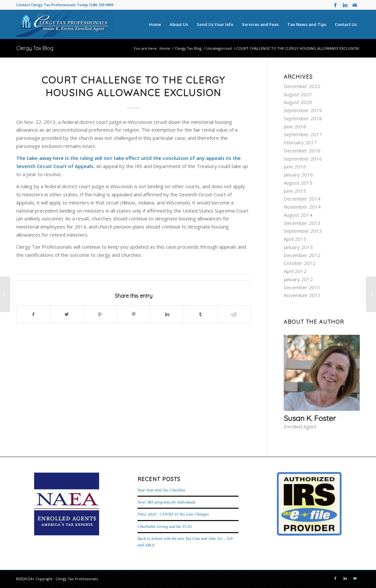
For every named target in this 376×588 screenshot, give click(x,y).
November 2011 (302, 295)
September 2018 (303, 118)
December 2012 (302, 255)
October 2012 (300, 263)
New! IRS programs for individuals (167, 502)
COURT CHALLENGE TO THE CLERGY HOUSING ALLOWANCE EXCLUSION (133, 86)
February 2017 (300, 142)
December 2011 (302, 287)
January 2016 (298, 175)
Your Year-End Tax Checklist (161, 490)
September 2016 (303, 159)
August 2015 (298, 183)
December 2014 (302, 199)
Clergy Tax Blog (35, 48)
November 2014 (302, 207)
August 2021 (298, 94)
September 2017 (303, 134)
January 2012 (298, 279)
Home (165, 48)
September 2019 (303, 110)
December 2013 (302, 223)
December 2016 (302, 150)
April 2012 (295, 271)
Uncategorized (219, 48)
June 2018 (295, 126)
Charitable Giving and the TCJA (164, 527)
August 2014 (298, 215)
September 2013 (303, 231)
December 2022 (302, 86)
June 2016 (295, 166)
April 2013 (295, 239)
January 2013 (298, 247)
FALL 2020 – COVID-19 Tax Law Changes (173, 514)
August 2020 (298, 102)
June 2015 (295, 191)
